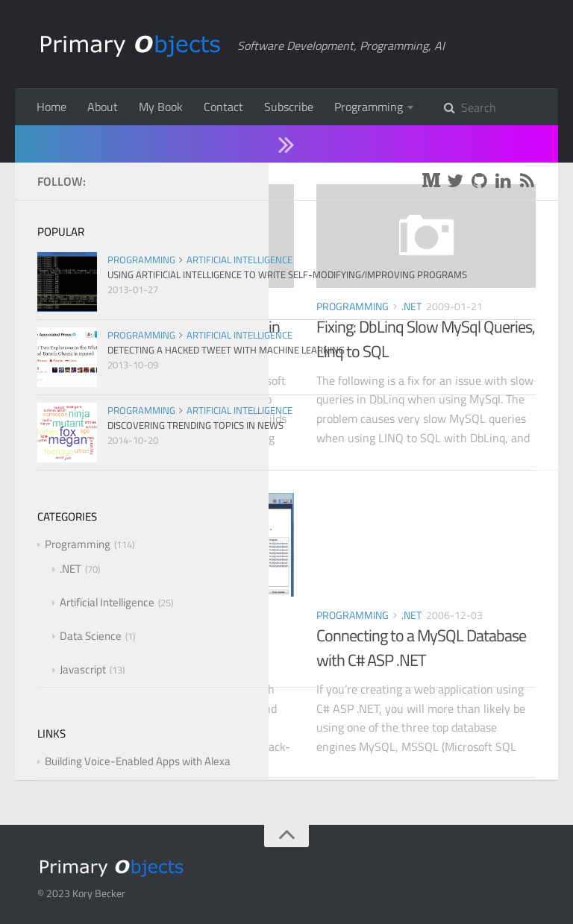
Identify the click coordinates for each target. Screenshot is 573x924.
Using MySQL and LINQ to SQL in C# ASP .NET (177, 339)
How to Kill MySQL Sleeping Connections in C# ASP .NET (162, 648)
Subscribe (289, 107)
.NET (170, 306)
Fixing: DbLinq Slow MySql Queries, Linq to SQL (426, 339)
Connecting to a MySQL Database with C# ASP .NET (421, 648)
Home (51, 107)
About (103, 107)
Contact (223, 107)
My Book (161, 107)
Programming (369, 107)
